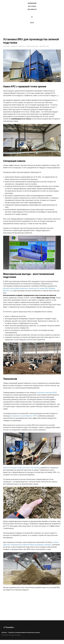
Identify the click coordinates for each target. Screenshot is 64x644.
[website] (32, 17)
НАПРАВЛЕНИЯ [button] (32, 3)
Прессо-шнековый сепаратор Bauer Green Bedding (24, 471)
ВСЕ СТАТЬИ (32, 6)
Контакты (4, 637)
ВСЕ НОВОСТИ (32, 9)
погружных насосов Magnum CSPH (34, 419)
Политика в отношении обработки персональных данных (24, 637)
